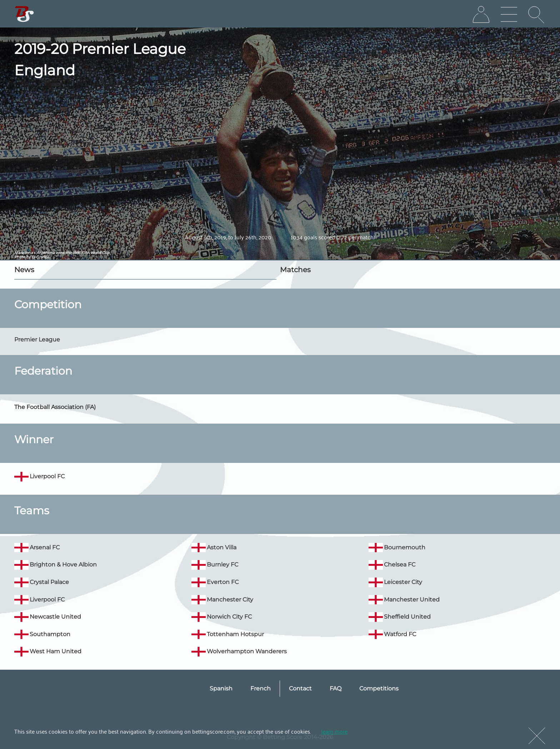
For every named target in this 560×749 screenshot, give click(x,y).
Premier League (37, 339)
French (261, 688)
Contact (300, 688)
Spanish (221, 688)
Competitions (379, 688)
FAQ (336, 688)
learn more (334, 731)
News (24, 270)
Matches (295, 270)
